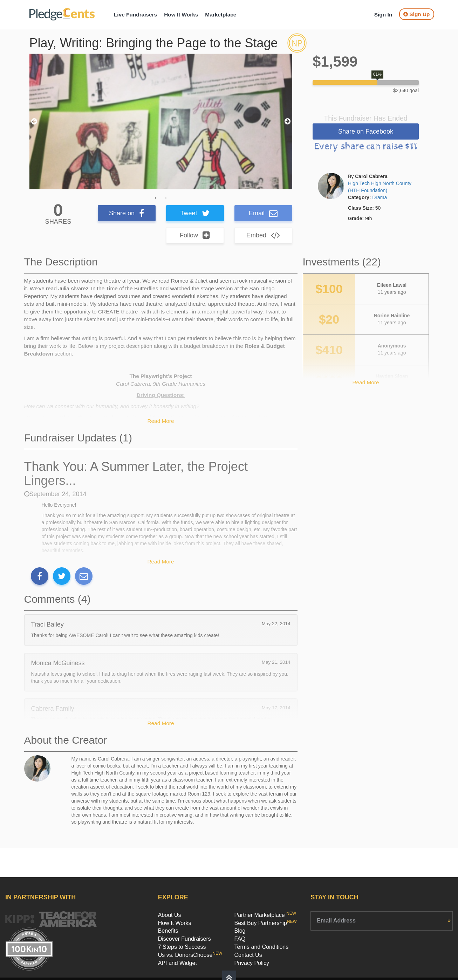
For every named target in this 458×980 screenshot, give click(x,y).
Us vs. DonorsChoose (190, 955)
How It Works (181, 15)
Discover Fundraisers (184, 939)
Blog (240, 931)
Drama (380, 197)
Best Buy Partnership (265, 923)
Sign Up (416, 14)
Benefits (168, 931)
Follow (195, 235)
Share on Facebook (366, 131)
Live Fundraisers (135, 15)
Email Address (336, 921)
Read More (160, 421)
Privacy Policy (252, 963)
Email (263, 213)
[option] (161, 121)
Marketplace (221, 15)
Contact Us (248, 955)
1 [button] (156, 198)
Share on (127, 213)
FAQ (240, 939)
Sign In (383, 15)
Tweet (195, 213)
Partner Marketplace (265, 915)
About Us (170, 915)
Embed (263, 235)
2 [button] (166, 198)
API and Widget (177, 963)
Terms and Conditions (261, 947)
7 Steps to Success (182, 947)
